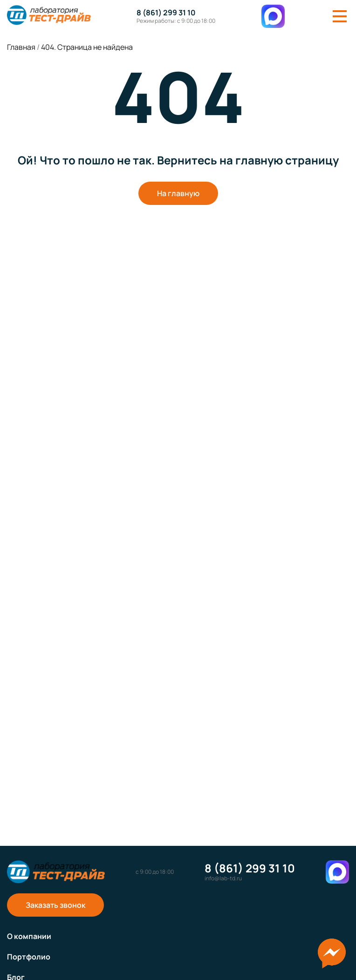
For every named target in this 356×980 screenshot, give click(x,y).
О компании (29, 936)
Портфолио (29, 957)
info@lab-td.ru (223, 878)
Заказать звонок (55, 905)
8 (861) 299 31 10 (166, 13)
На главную (178, 193)
